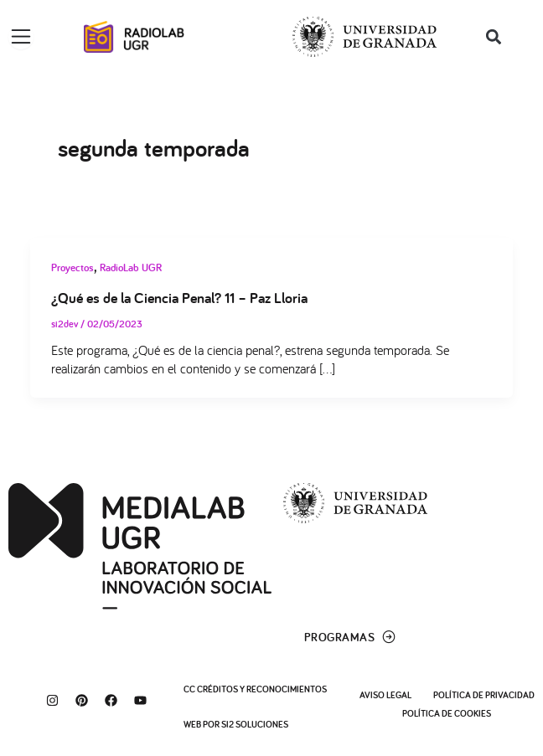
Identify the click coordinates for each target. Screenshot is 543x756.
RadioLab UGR (131, 267)
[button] (494, 37)
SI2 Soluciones (255, 724)
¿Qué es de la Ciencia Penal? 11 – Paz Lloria (179, 297)
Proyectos (72, 267)
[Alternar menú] (21, 37)
